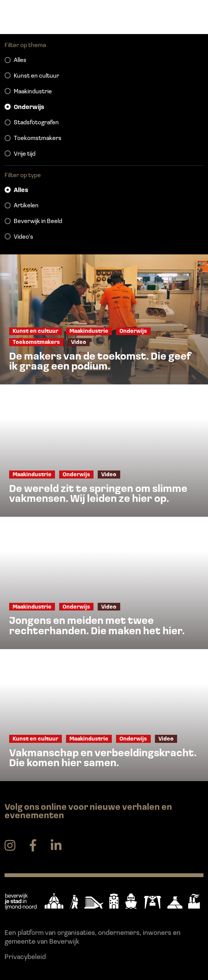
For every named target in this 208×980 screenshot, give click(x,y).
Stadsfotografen (36, 123)
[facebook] (33, 846)
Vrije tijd (25, 154)
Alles (20, 60)
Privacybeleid (25, 957)
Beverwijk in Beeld (38, 221)
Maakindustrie (33, 92)
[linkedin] (56, 846)
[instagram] (10, 846)
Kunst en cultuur (36, 76)
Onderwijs (29, 107)
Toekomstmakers (38, 138)
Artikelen (26, 206)
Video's (23, 237)
